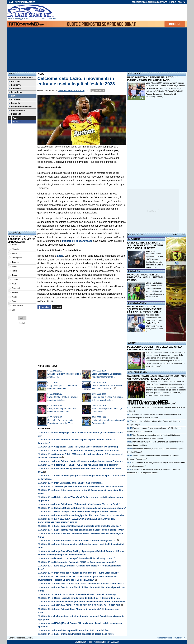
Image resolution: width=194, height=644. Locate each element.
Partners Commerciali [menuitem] (21, 78)
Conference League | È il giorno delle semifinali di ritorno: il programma (90, 602)
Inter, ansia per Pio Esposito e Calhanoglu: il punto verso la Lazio (86, 573)
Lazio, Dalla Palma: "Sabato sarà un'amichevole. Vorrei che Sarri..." (87, 504)
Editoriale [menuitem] (15, 89)
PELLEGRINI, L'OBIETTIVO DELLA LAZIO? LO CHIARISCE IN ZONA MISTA (155, 348)
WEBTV (132, 343)
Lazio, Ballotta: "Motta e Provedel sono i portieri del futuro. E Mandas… (89, 461)
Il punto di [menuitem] (15, 99)
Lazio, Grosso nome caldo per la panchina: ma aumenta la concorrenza (89, 584)
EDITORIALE (134, 74)
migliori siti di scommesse (77, 241)
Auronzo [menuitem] (14, 81)
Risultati (22, 323)
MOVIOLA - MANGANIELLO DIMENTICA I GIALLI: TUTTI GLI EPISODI (146, 277)
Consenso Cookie (165, 638)
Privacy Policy (179, 638)
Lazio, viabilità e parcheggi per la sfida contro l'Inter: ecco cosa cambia (89, 515)
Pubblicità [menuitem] (15, 114)
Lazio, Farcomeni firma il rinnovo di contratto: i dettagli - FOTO (85, 541)
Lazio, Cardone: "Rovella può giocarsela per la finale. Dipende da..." (88, 526)
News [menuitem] (13, 96)
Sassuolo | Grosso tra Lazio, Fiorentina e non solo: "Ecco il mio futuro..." (90, 486)
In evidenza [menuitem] (16, 92)
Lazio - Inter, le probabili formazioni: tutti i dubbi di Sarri (82, 630)
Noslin (15, 297)
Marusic (15, 249)
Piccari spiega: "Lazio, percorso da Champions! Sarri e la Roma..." (87, 512)
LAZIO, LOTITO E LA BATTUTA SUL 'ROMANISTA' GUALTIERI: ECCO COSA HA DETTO (146, 245)
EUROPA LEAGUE (137, 303)
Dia (13, 310)
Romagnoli (17, 253)
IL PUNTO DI (134, 239)
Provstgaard (17, 258)
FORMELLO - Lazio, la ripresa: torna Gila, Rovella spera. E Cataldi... (87, 451)
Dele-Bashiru (17, 306)
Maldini (15, 284)
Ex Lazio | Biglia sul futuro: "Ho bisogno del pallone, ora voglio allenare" (90, 508)
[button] (22, 318)
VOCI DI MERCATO (138, 372)
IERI (183, 235)
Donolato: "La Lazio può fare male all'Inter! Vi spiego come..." (85, 558)
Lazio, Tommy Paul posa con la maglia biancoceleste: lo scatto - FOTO (89, 530)
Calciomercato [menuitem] (17, 110)
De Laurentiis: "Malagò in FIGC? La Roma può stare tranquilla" (85, 562)
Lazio (60, 256)
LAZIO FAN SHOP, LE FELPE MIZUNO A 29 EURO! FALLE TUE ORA (87, 605)
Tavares (15, 262)
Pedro (15, 301)
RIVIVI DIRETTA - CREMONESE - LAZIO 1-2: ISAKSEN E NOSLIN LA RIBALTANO (153, 79)
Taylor (14, 275)
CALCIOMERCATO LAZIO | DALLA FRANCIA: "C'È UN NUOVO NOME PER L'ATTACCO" (157, 377)
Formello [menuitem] (14, 103)
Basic (14, 266)
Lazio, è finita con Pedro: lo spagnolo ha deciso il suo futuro (84, 634)
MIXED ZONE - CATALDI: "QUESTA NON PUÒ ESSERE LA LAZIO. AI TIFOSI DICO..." (145, 309)
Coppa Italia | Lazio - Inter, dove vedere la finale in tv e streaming (86, 447)
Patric (15, 271)
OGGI (175, 235)
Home (12, 74)
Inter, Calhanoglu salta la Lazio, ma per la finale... (78, 483)
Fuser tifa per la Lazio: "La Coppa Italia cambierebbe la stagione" (86, 465)
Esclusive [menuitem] (15, 85)
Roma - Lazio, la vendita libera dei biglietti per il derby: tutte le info (87, 598)
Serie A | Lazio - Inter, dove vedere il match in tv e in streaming (85, 594)
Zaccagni (16, 288)
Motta (14, 245)
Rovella (15, 292)
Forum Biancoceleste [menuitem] (20, 107)
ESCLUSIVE (134, 271)
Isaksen (15, 279)
